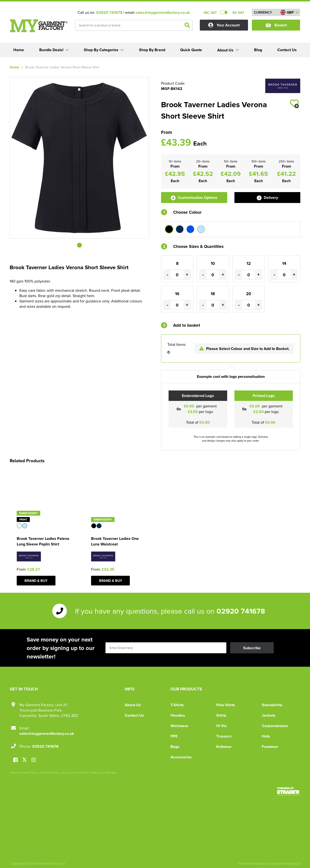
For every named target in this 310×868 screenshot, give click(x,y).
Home (14, 67)
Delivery (267, 198)
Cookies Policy (49, 772)
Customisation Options (194, 198)
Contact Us (134, 715)
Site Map (111, 772)
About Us (133, 705)
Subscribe (252, 648)
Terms (14, 772)
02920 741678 (109, 12)
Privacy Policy (29, 772)
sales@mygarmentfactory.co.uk (163, 12)
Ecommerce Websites (252, 863)
